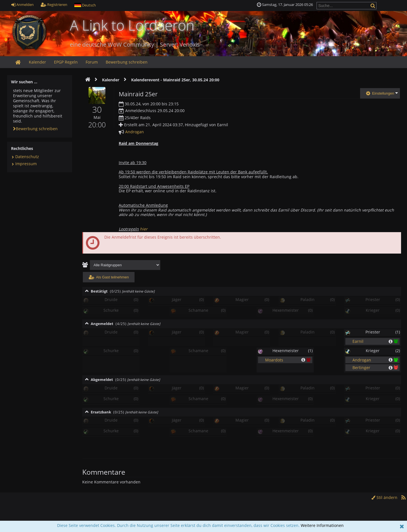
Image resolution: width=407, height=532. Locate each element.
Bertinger (361, 368)
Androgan (135, 132)
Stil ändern (384, 497)
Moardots (274, 360)
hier (144, 229)
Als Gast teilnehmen (109, 277)
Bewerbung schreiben (35, 129)
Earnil (358, 341)
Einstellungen (380, 93)
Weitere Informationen (322, 525)
